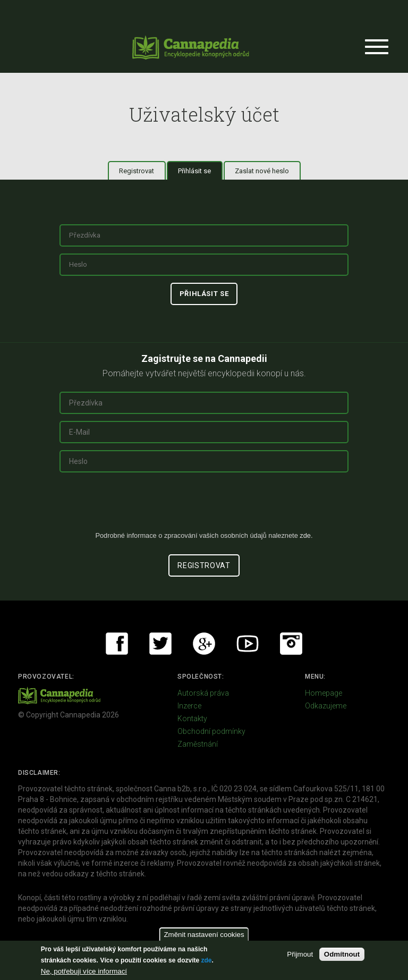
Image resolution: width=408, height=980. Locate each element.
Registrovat (137, 171)
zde (206, 960)
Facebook (117, 644)
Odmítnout (342, 954)
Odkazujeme (326, 706)
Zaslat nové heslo (262, 171)
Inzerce (189, 706)
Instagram (291, 644)
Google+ (204, 644)
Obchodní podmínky (211, 731)
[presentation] (204, 506)
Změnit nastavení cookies (204, 935)
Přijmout (300, 954)
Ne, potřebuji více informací (84, 971)
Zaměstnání (198, 744)
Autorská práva (203, 693)
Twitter (160, 644)
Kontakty (192, 719)
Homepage (324, 693)
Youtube (248, 644)
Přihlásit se (200, 171)
